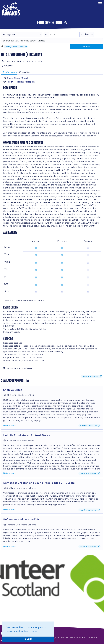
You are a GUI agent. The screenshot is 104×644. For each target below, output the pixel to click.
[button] (26, 47)
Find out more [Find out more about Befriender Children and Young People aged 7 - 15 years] (9, 510)
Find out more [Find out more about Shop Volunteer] (9, 426)
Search (87, 47)
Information (9, 72)
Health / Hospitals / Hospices (21, 82)
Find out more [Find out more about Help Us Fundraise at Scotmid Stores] (9, 473)
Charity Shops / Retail (17, 78)
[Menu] (100, 3)
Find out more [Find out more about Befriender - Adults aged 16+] (9, 546)
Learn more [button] (30, 631)
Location (25, 72)
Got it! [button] (28, 639)
